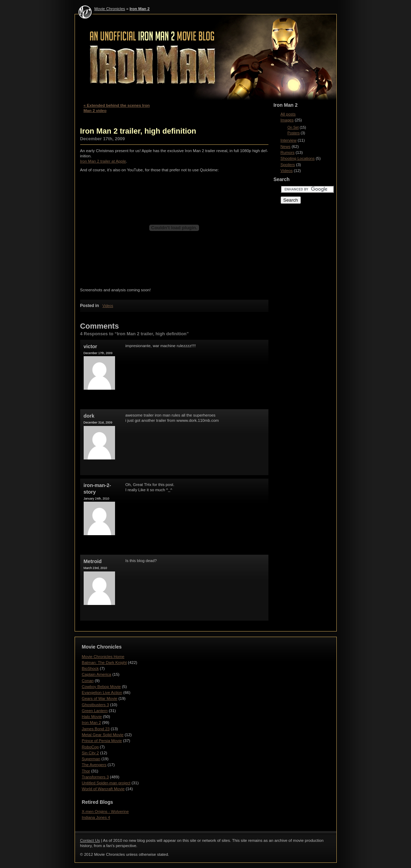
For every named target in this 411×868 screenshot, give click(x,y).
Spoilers (288, 165)
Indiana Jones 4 (96, 817)
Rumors (288, 152)
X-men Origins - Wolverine (105, 811)
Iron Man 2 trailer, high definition (138, 131)
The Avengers (94, 765)
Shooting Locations (298, 158)
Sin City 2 (90, 753)
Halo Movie (92, 717)
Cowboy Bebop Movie (101, 687)
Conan (88, 681)
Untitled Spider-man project (106, 783)
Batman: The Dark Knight (104, 663)
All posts (288, 114)
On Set (293, 128)
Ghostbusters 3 (96, 705)
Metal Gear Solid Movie (103, 735)
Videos (108, 306)
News (286, 147)
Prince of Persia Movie (102, 741)
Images (287, 120)
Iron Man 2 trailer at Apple (103, 161)
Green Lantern (95, 711)
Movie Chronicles (110, 9)
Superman (91, 759)
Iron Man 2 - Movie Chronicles (206, 59)
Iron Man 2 (140, 9)
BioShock (90, 668)
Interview (289, 140)
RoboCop (90, 747)
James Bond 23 (96, 729)
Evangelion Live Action (102, 693)
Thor (86, 771)
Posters (294, 133)
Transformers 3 (96, 777)
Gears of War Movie (100, 698)
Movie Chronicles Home (103, 657)
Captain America (97, 674)
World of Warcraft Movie (103, 789)
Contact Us (90, 840)
